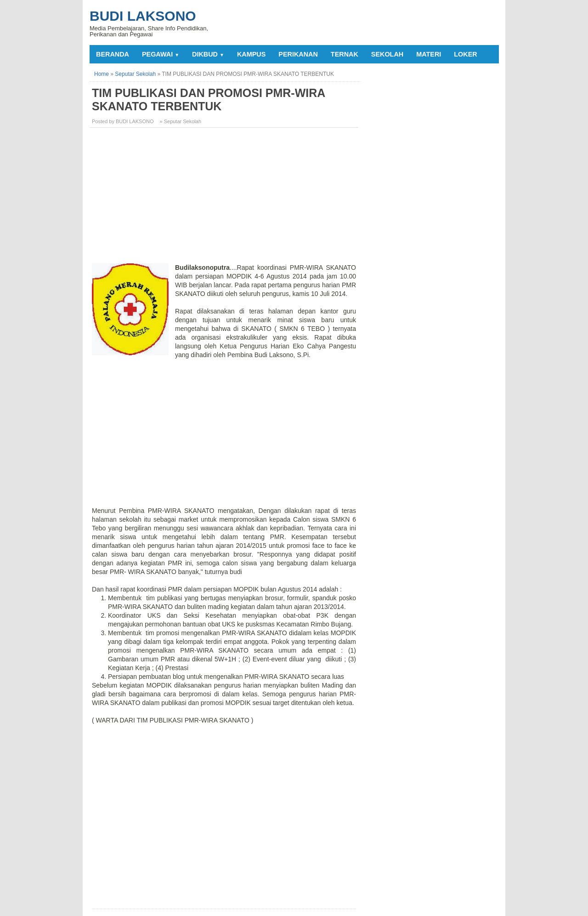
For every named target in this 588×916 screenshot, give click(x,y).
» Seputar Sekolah (181, 121)
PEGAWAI (161, 54)
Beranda (113, 54)
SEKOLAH (387, 54)
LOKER (465, 54)
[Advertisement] (225, 199)
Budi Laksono (143, 16)
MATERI (429, 54)
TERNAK (345, 54)
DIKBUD (208, 54)
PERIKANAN (298, 54)
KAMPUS (251, 54)
